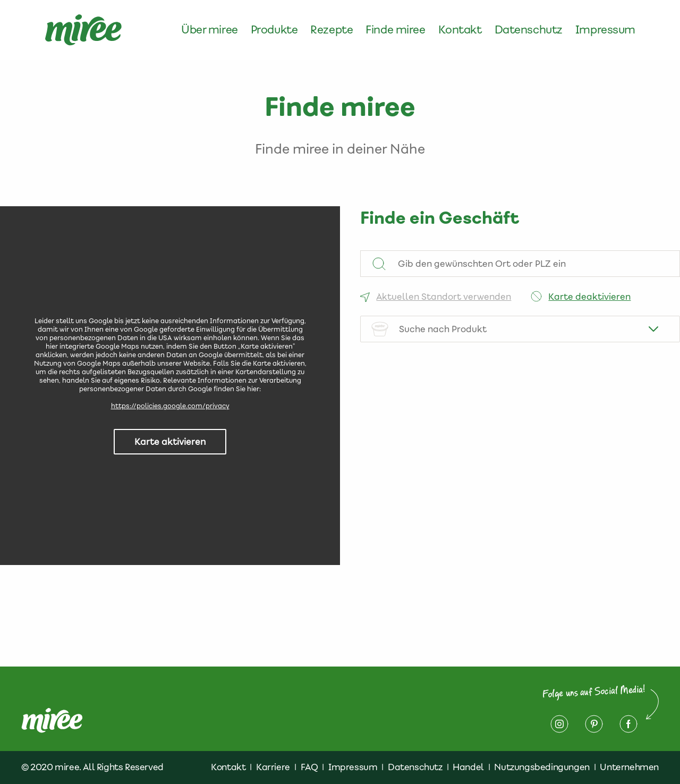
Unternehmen (629, 767)
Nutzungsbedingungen (542, 767)
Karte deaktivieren (589, 297)
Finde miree (395, 30)
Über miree (210, 30)
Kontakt (460, 30)
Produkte (274, 30)
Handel (468, 767)
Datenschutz (529, 30)
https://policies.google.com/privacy (170, 406)
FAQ (309, 767)
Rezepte (331, 30)
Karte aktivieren (170, 442)
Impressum (605, 30)
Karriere (273, 767)
